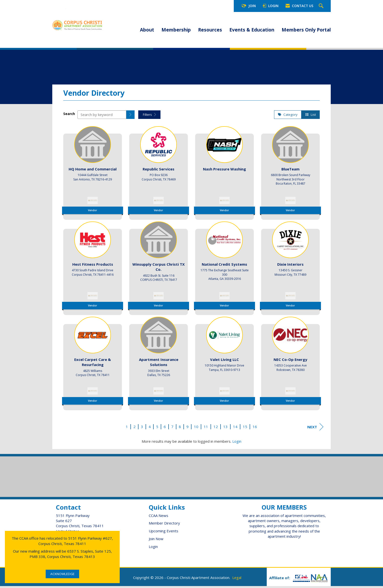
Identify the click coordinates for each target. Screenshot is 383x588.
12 (216, 428)
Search (69, 116)
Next (315, 429)
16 (255, 428)
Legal (237, 579)
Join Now (156, 541)
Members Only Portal (306, 30)
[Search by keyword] (102, 116)
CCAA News (159, 517)
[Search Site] (322, 6)
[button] (130, 116)
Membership (176, 30)
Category (288, 116)
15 (245, 428)
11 (206, 428)
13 (225, 428)
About (147, 30)
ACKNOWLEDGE (62, 574)
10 (196, 428)
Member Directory (164, 525)
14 (235, 428)
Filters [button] (149, 116)
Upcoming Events (164, 533)
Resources (210, 30)
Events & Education (252, 30)
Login (237, 443)
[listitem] (93, 173)
